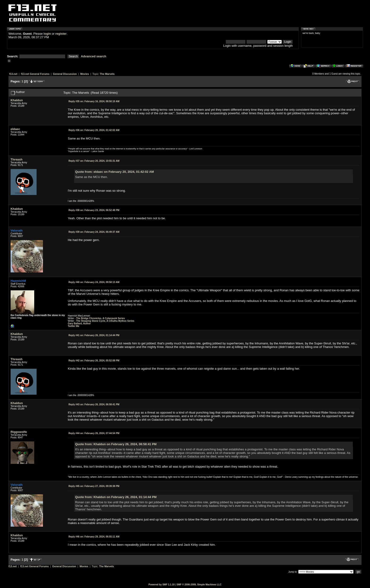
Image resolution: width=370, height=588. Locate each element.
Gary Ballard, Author (79, 324)
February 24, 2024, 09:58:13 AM (94, 282)
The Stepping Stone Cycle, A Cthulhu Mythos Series (105, 321)
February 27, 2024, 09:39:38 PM (94, 486)
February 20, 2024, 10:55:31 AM (94, 161)
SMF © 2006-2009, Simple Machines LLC (199, 585)
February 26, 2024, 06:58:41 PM (94, 404)
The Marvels (107, 74)
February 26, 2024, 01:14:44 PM (94, 335)
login (47, 34)
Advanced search (94, 56)
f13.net (13, 74)
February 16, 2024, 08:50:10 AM (94, 101)
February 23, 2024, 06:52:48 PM (94, 210)
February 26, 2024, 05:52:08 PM (94, 361)
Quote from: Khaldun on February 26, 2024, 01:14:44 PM (116, 497)
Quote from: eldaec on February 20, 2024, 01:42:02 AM (114, 172)
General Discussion (65, 74)
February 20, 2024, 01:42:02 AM (94, 130)
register (61, 34)
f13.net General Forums (35, 74)
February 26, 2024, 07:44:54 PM (94, 433)
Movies (85, 74)
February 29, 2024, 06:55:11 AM (94, 537)
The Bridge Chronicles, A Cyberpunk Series (101, 318)
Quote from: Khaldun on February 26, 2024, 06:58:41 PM (116, 444)
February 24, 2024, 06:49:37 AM (94, 232)
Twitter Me (74, 326)
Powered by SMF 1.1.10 (162, 585)
